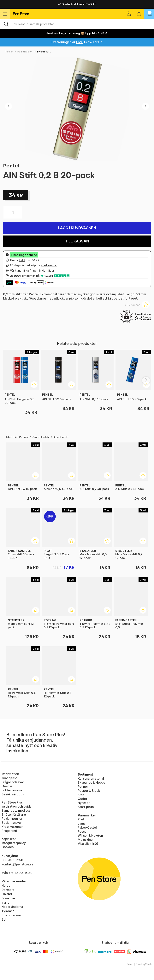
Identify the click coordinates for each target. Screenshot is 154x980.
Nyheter (84, 803)
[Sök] (77, 24)
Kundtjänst (9, 778)
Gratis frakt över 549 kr (77, 4)
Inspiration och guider (17, 806)
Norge (6, 885)
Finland (7, 894)
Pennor (9, 52)
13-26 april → (77, 42)
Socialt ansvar (12, 823)
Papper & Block (89, 791)
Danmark (8, 890)
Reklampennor (12, 819)
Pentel (11, 166)
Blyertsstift (44, 52)
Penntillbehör (25, 52)
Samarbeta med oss (16, 810)
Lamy (82, 823)
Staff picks (86, 807)
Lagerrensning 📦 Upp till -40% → (77, 33)
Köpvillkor (9, 839)
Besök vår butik (13, 794)
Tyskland (8, 911)
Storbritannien (12, 915)
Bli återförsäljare (14, 815)
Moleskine (85, 840)
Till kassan (77, 241)
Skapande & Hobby (92, 782)
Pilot (81, 819)
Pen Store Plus (12, 802)
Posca (82, 831)
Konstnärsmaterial (91, 778)
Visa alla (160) (88, 844)
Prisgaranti (9, 831)
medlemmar (49, 265)
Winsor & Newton (90, 836)
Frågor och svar (13, 782)
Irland (6, 902)
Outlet (83, 799)
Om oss (7, 786)
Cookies (8, 847)
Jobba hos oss (12, 790)
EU (4, 919)
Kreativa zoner (12, 827)
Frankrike (8, 898)
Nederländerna (12, 907)
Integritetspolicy (14, 843)
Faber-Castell (88, 827)
